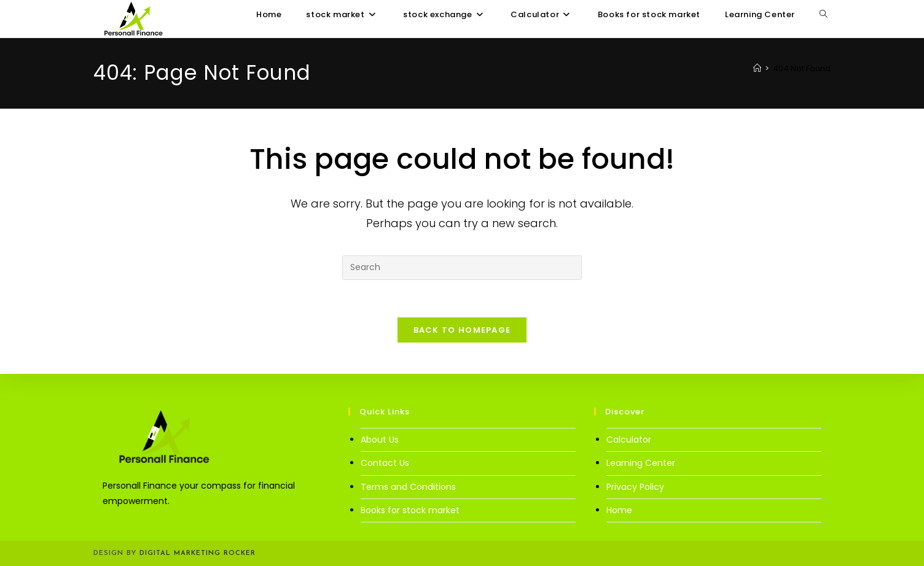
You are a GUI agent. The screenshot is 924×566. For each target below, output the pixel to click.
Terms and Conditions (408, 487)
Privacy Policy (635, 487)
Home (619, 510)
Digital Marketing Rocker (198, 553)
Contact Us (385, 463)
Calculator (629, 440)
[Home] (757, 68)
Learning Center (641, 463)
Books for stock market (410, 510)
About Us (380, 440)
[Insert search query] (462, 268)
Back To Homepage (462, 330)
